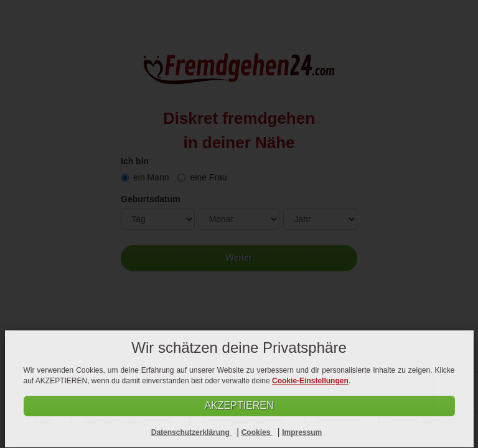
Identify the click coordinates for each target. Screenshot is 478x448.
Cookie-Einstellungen (310, 381)
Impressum (302, 432)
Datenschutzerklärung (191, 432)
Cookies (257, 432)
